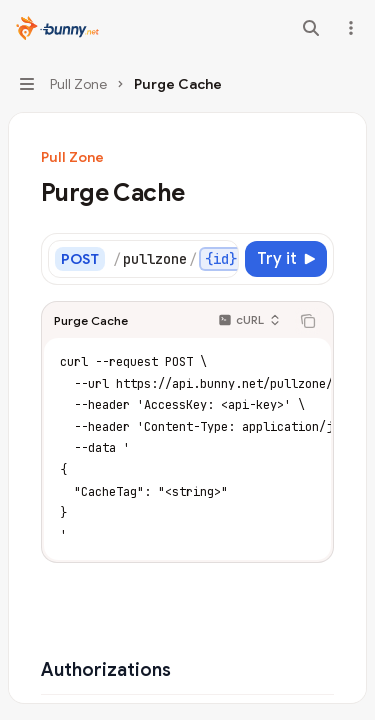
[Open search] (311, 28)
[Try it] (286, 259)
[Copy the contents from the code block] (308, 321)
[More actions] (349, 28)
